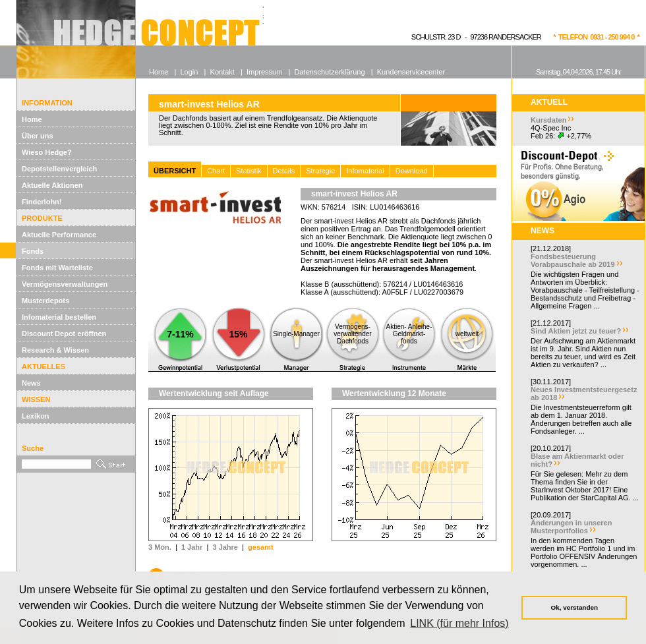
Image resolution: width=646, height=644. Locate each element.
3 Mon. (160, 547)
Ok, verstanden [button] (574, 607)
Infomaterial (365, 171)
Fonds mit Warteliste (57, 268)
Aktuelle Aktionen (52, 185)
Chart (216, 171)
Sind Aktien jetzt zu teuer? (576, 331)
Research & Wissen (55, 350)
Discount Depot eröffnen (64, 334)
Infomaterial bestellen (59, 317)
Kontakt (222, 72)
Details (284, 171)
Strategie (320, 171)
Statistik (249, 171)
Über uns (38, 136)
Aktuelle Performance (59, 235)
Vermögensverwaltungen (65, 284)
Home (32, 119)
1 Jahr (192, 547)
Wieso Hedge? (47, 152)
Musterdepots (45, 301)
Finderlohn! (42, 202)
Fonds (33, 251)
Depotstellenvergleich (59, 169)
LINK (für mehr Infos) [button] (459, 623)
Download (412, 171)
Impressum (264, 72)
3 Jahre (225, 547)
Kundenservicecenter (411, 72)
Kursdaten (548, 120)
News (31, 383)
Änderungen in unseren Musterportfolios (571, 527)
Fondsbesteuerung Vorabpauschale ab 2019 (573, 260)
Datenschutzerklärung (330, 72)
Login (189, 72)
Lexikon (36, 416)
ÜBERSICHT (175, 171)
